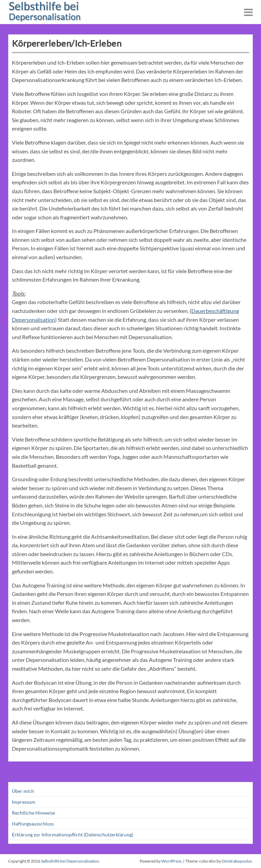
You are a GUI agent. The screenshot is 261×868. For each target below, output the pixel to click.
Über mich (23, 791)
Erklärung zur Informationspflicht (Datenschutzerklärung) (73, 834)
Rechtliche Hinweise (33, 813)
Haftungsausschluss (33, 824)
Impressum (24, 802)
